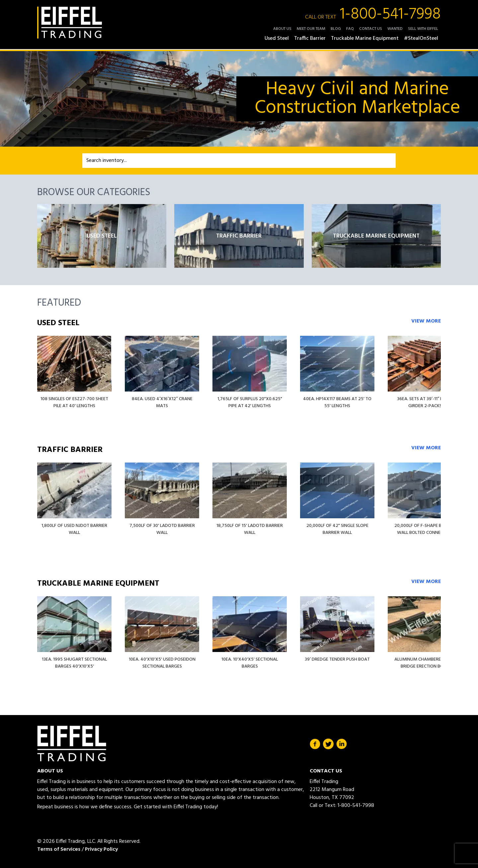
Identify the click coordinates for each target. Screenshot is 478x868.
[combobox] (239, 161)
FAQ (350, 29)
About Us (282, 29)
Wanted (395, 29)
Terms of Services (59, 849)
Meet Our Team (311, 29)
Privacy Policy (101, 849)
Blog (336, 29)
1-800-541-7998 (373, 15)
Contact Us (371, 29)
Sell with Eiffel (423, 29)
